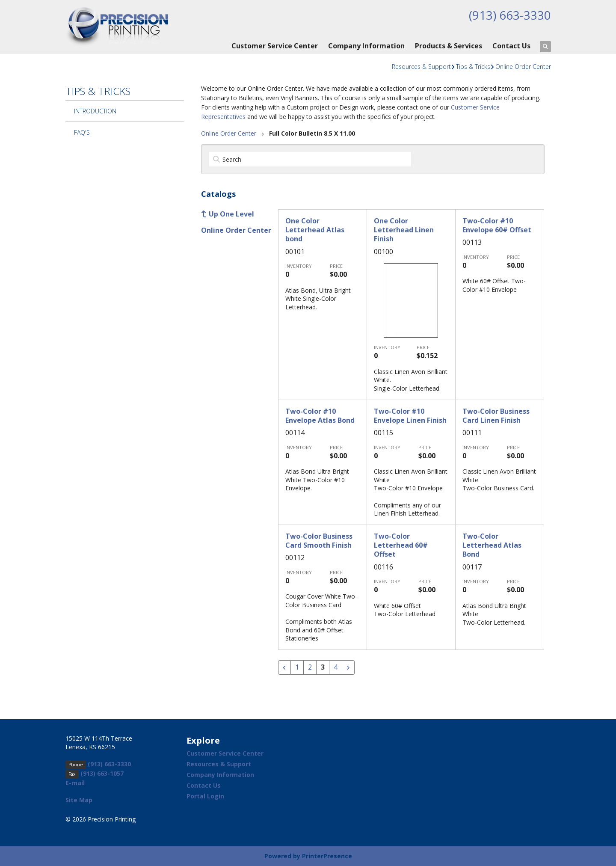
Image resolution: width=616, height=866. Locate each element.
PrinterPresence (327, 856)
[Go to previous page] (284, 667)
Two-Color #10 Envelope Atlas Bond (320, 416)
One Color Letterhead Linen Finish (404, 230)
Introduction (95, 111)
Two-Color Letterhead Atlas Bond (492, 545)
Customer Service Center (275, 46)
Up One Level (231, 214)
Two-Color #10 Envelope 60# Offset (497, 225)
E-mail (75, 783)
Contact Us (511, 46)
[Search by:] (310, 159)
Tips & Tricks (473, 67)
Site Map (79, 800)
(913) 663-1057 (102, 773)
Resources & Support (421, 67)
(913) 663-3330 (510, 15)
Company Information (366, 46)
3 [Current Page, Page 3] (323, 667)
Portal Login (205, 796)
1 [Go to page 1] (297, 667)
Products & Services (449, 46)
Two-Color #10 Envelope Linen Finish (410, 416)
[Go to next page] (348, 667)
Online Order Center (523, 67)
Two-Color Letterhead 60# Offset (401, 545)
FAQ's (82, 132)
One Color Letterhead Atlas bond (315, 230)
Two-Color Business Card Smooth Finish (319, 541)
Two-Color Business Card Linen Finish (496, 416)
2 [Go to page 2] (310, 667)
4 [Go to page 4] (336, 667)
